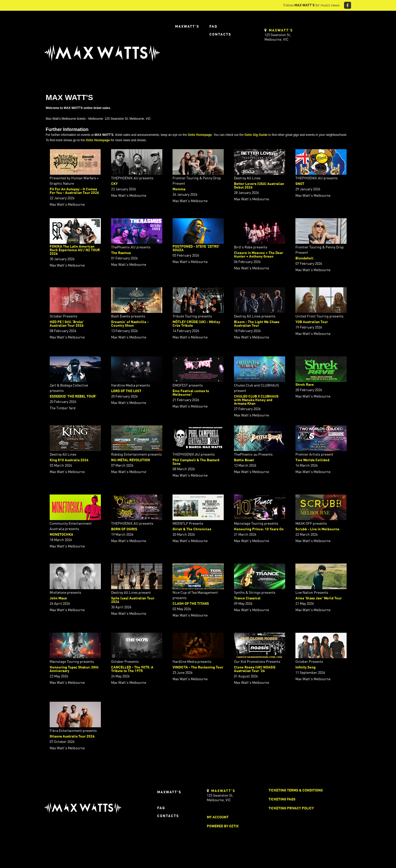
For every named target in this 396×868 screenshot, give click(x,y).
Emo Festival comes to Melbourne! (191, 393)
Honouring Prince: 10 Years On (259, 529)
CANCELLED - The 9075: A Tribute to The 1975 (132, 669)
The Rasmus (121, 253)
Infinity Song (306, 667)
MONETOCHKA (61, 535)
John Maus (58, 598)
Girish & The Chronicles (192, 529)
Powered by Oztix (223, 826)
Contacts (220, 35)
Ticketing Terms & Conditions (296, 790)
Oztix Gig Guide (256, 135)
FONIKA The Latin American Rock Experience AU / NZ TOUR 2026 (75, 250)
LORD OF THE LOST (126, 391)
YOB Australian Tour (312, 322)
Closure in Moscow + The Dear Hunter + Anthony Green (259, 255)
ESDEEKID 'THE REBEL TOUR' (73, 397)
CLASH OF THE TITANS (191, 604)
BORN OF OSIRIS (124, 529)
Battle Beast (244, 460)
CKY (114, 184)
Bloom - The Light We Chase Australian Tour (257, 324)
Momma (179, 189)
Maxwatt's (187, 27)
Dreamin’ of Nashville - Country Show (130, 324)
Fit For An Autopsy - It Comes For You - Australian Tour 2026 (74, 191)
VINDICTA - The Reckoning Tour (198, 667)
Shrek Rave (305, 385)
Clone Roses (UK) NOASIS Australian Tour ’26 (255, 669)
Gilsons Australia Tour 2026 (72, 737)
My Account (218, 817)
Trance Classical (247, 598)
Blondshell (304, 258)
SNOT (300, 184)
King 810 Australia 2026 (69, 460)
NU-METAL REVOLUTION (131, 460)
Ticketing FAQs (282, 799)
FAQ (213, 27)
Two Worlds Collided (312, 460)
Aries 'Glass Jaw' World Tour (319, 598)
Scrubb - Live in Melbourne (317, 529)
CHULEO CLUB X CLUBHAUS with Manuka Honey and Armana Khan (256, 400)
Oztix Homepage (200, 135)
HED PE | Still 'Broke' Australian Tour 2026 (67, 324)
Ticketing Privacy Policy (291, 808)
